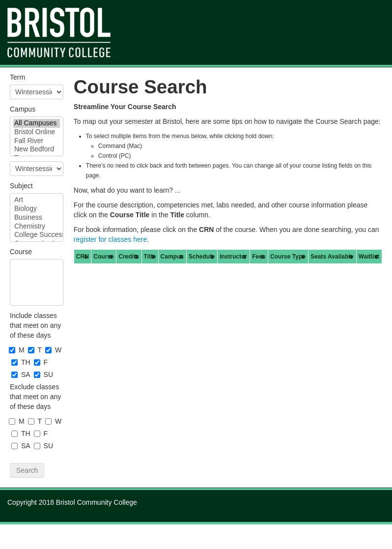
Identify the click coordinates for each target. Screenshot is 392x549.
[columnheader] (83, 257)
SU (44, 375)
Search (27, 470)
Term (17, 77)
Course (21, 252)
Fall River (37, 141)
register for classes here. (111, 239)
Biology (37, 209)
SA (21, 375)
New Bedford (37, 149)
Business (37, 218)
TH (21, 362)
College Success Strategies (37, 235)
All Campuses (37, 123)
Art (37, 200)
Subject (21, 186)
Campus (23, 109)
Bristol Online (37, 132)
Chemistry (37, 227)
